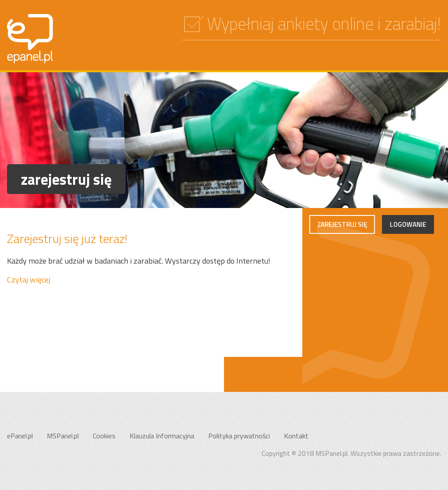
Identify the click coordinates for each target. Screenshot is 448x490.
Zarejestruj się (342, 224)
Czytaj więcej (29, 280)
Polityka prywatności (239, 436)
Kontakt (296, 436)
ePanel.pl (20, 436)
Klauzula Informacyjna (162, 436)
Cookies (104, 436)
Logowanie (408, 224)
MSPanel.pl (63, 436)
